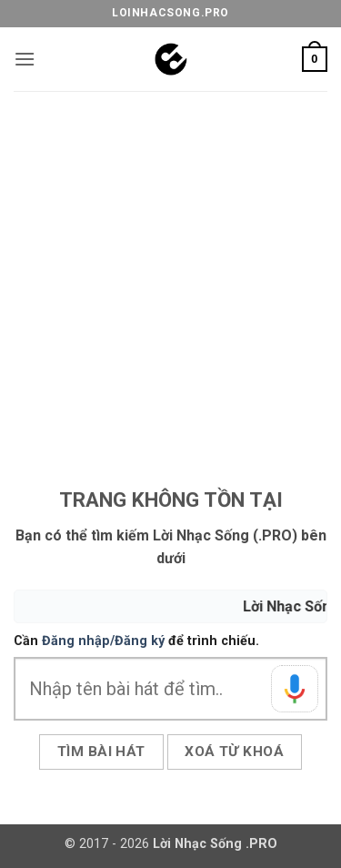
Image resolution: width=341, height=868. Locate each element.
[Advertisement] (170, 271)
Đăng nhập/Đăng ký (103, 641)
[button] (25, 59)
